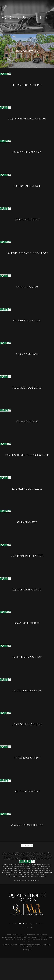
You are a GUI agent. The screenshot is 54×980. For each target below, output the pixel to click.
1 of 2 (27, 845)
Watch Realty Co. (24, 937)
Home (9, 935)
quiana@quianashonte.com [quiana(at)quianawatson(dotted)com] (34, 924)
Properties (31, 935)
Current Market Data (39, 940)
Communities (42, 935)
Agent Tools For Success (42, 937)
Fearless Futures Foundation (18, 940)
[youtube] (31, 927)
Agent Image (30, 946)
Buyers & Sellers (9, 937)
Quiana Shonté (19, 935)
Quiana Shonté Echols (27, 898)
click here (21, 872)
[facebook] (22, 927)
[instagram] (27, 927)
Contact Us (27, 942)
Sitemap (37, 945)
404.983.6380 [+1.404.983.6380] (16, 924)
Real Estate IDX (19, 880)
